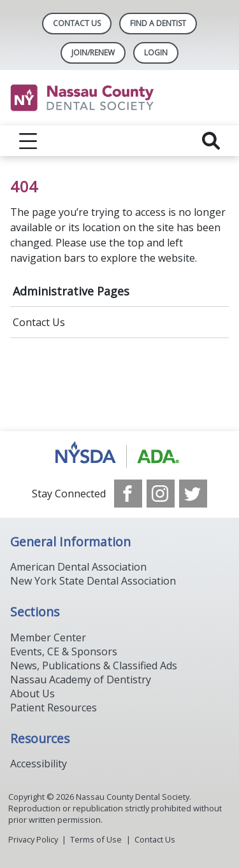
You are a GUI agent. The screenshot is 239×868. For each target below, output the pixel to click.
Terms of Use (96, 839)
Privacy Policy (33, 839)
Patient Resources (54, 708)
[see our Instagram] (161, 494)
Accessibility (39, 764)
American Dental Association (78, 567)
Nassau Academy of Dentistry (81, 679)
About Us (33, 694)
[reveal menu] (28, 141)
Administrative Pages (71, 291)
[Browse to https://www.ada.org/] (119, 455)
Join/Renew (93, 53)
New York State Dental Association (93, 581)
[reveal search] (211, 141)
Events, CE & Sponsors (64, 651)
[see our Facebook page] (128, 494)
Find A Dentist (158, 23)
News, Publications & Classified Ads (94, 665)
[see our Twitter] (193, 494)
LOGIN (156, 53)
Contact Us (77, 23)
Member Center (48, 637)
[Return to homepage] (119, 98)
